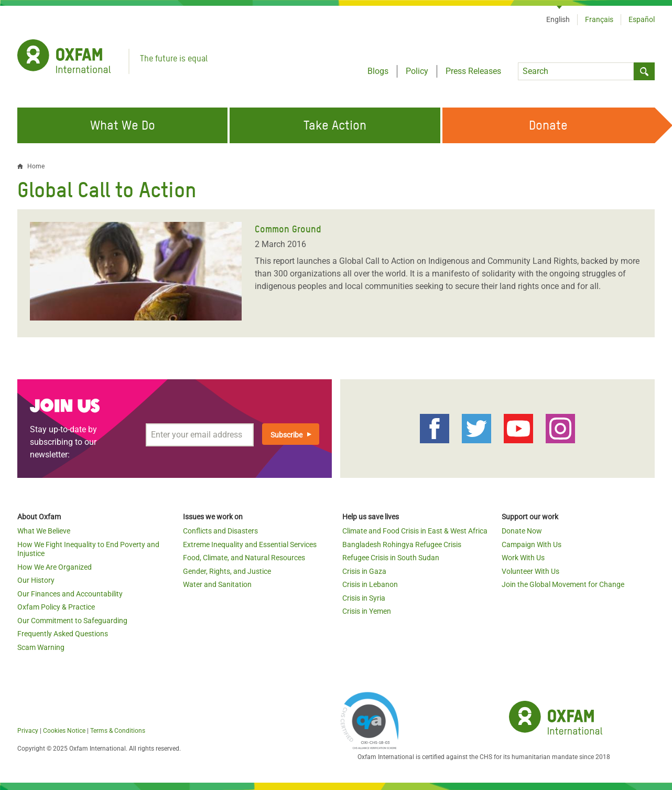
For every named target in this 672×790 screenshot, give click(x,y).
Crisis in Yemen (367, 611)
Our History (36, 580)
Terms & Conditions (118, 731)
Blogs (378, 71)
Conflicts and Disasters (220, 531)
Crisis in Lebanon (370, 584)
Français (599, 19)
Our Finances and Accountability (70, 594)
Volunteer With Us (530, 571)
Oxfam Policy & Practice (56, 607)
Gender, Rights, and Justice (227, 571)
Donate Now (522, 531)
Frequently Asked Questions (63, 634)
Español (642, 19)
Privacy (28, 731)
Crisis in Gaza (364, 571)
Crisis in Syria (364, 598)
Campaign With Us (532, 545)
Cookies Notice (64, 731)
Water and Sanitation (217, 584)
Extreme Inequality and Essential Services (250, 545)
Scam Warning (41, 647)
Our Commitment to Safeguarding (72, 621)
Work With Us (523, 558)
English (558, 19)
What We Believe (44, 531)
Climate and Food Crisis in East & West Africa (415, 531)
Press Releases (473, 71)
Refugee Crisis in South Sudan (391, 558)
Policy (417, 71)
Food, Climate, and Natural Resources (244, 558)
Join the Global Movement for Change (563, 584)
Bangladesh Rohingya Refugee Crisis (402, 545)
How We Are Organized (55, 567)
